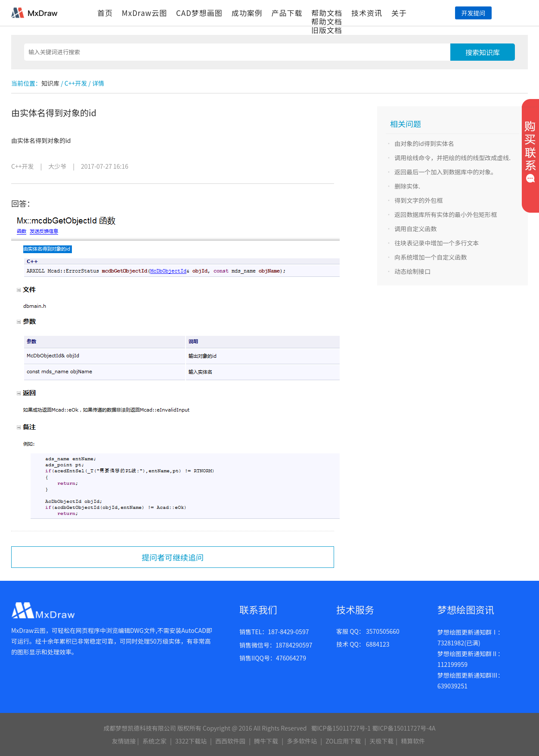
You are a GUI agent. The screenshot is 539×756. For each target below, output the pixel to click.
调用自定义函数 (415, 229)
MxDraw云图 (144, 13)
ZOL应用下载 (343, 741)
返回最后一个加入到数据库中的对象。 (446, 172)
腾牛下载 (266, 741)
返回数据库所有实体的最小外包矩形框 (446, 214)
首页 (105, 13)
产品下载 (287, 13)
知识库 (50, 83)
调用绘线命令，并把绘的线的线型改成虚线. (452, 158)
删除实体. (407, 186)
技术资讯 (367, 13)
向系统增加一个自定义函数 (431, 257)
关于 (399, 13)
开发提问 (473, 13)
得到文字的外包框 (418, 200)
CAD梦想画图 (199, 13)
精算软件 (413, 741)
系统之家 (155, 741)
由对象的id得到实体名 (424, 143)
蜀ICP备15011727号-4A (404, 728)
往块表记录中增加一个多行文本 (437, 243)
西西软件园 (230, 741)
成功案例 (247, 13)
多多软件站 (302, 741)
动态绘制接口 (412, 271)
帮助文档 (327, 13)
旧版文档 (327, 30)
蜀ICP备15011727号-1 (341, 728)
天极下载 (381, 741)
